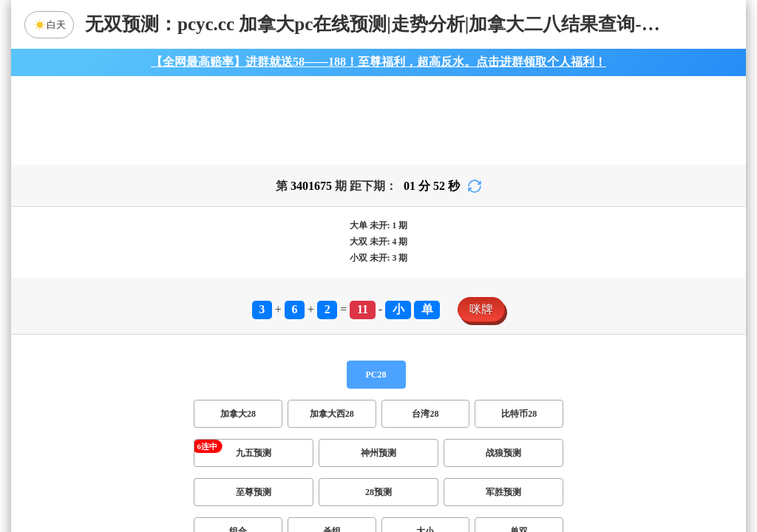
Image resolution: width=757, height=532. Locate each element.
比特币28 (519, 414)
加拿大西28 (332, 414)
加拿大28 (238, 414)
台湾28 (425, 414)
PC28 (376, 375)
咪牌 (481, 309)
